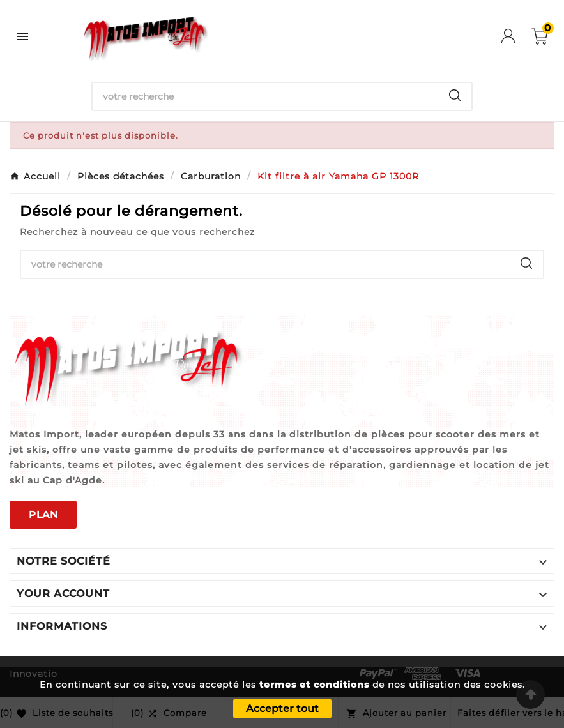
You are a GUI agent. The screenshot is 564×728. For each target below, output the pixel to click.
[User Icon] (516, 36)
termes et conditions (314, 685)
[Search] (455, 95)
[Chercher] (265, 96)
